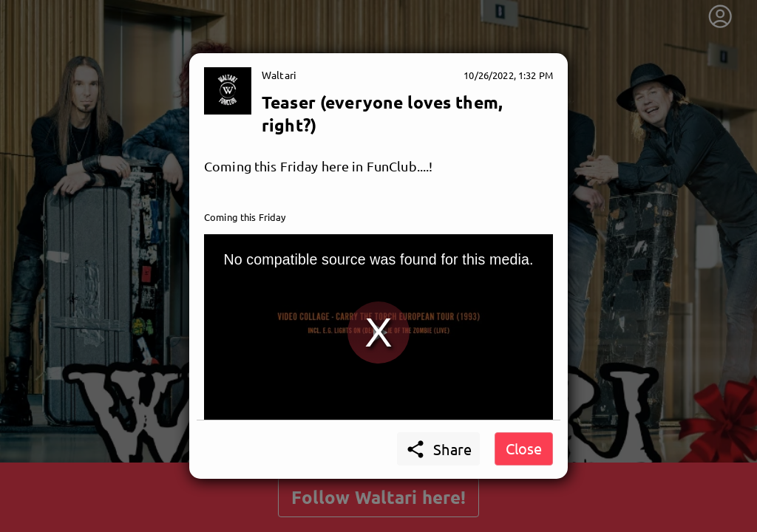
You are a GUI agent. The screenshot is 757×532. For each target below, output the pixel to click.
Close (524, 448)
